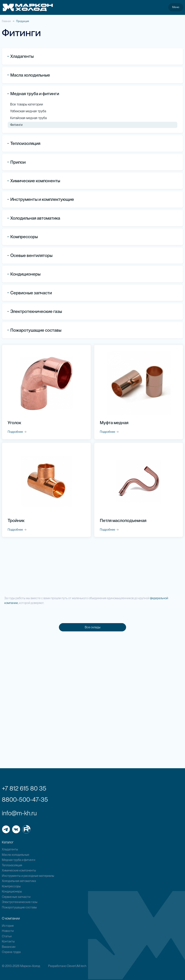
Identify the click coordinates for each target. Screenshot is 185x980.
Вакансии (9, 947)
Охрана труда (11, 952)
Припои (17, 162)
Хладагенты (10, 849)
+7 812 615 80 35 (24, 788)
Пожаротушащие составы (35, 330)
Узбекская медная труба (28, 111)
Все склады (93, 627)
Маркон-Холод (30, 966)
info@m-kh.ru (19, 813)
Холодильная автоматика (19, 881)
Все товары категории (27, 104)
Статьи (7, 936)
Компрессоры (23, 237)
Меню (176, 7)
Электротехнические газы (35, 312)
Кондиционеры (24, 274)
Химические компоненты (19, 870)
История (8, 926)
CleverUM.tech (77, 966)
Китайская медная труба (28, 118)
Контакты (8, 941)
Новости (8, 931)
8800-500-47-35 (25, 799)
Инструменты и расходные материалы (28, 876)
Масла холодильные (16, 855)
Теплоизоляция (24, 144)
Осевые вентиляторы (30, 255)
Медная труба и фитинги (18, 860)
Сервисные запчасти (16, 897)
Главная (6, 21)
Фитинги (16, 125)
